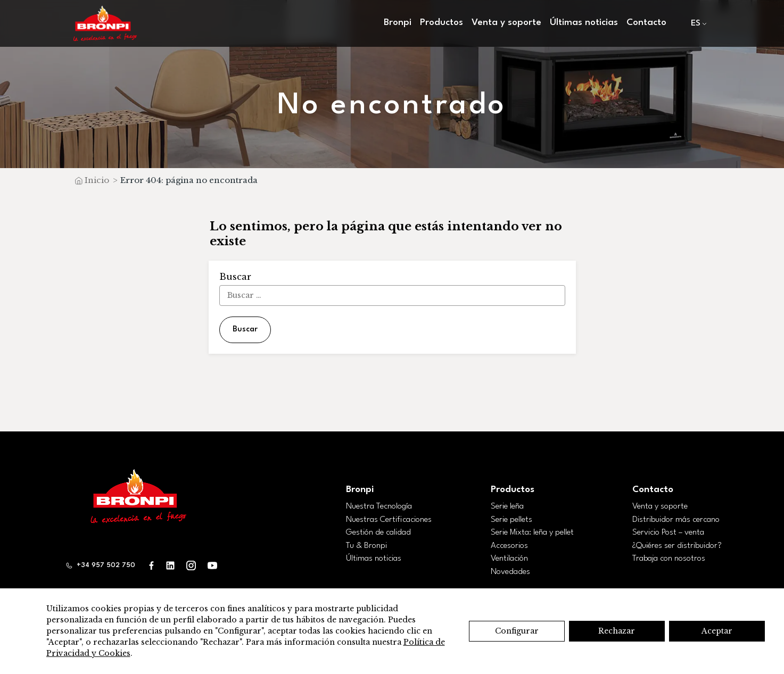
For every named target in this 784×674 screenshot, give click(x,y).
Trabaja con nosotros (669, 559)
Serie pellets (511, 520)
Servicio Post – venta (668, 532)
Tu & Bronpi (366, 546)
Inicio (97, 180)
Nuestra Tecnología (379, 506)
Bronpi (398, 23)
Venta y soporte (506, 23)
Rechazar (617, 631)
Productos (441, 23)
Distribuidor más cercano (676, 520)
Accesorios (509, 546)
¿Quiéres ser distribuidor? (677, 546)
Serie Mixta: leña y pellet (532, 532)
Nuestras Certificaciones (389, 520)
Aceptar (717, 631)
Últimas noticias (584, 23)
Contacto (646, 23)
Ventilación (509, 559)
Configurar (517, 631)
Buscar (245, 330)
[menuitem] (696, 24)
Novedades (510, 572)
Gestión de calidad (378, 532)
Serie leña (507, 506)
